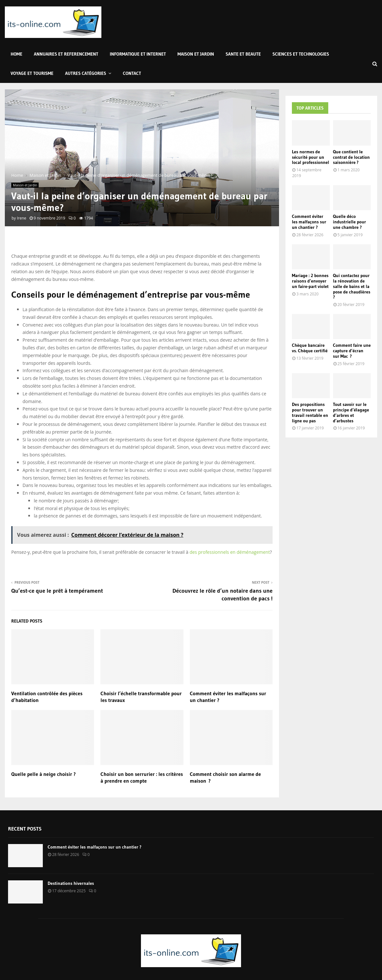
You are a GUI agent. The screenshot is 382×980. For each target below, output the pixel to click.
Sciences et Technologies (301, 54)
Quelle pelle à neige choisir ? (43, 774)
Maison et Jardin (196, 54)
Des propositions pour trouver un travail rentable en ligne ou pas (310, 412)
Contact (132, 73)
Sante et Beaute (243, 54)
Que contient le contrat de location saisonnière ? (351, 157)
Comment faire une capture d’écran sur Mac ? (352, 351)
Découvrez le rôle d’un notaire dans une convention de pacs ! (223, 595)
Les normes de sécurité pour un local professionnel (311, 157)
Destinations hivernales (71, 883)
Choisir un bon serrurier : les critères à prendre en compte (142, 777)
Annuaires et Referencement (66, 54)
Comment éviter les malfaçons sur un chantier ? (309, 222)
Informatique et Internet (138, 54)
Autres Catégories (86, 73)
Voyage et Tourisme (32, 73)
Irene (21, 218)
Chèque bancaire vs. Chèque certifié (310, 348)
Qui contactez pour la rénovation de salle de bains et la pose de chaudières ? (352, 286)
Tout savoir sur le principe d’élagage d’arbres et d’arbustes (351, 412)
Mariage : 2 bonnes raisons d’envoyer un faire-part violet (310, 281)
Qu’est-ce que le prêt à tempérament (57, 591)
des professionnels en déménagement (230, 552)
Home (16, 54)
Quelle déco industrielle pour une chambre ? (350, 222)
